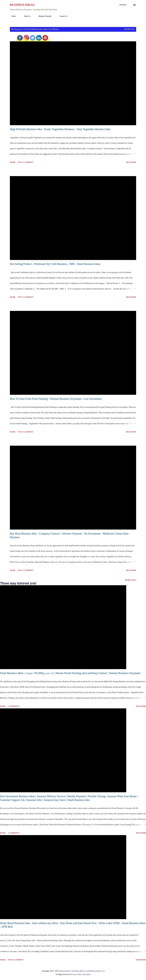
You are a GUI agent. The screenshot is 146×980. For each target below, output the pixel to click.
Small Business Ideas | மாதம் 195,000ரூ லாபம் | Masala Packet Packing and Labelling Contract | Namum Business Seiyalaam (70, 673)
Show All (129, 29)
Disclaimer (87, 974)
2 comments (14, 706)
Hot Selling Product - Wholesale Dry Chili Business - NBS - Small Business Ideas (55, 264)
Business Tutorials (43, 16)
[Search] (123, 5)
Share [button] (13, 162)
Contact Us (62, 16)
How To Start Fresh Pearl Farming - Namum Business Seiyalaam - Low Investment (56, 399)
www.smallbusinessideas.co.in (94, 971)
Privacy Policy (76, 974)
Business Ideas (22, 5)
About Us (26, 16)
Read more (131, 162)
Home (12, 16)
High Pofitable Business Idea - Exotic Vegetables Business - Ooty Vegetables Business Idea (60, 129)
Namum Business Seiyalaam (69, 971)
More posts (131, 580)
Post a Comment (26, 162)
